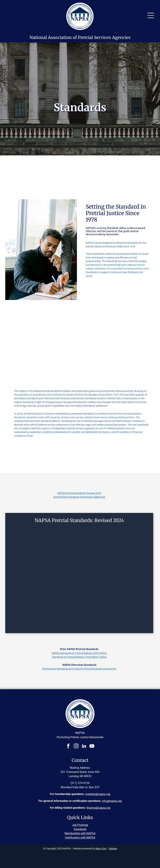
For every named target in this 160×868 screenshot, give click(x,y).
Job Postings (80, 825)
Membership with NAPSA (80, 833)
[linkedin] (84, 747)
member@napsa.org (98, 794)
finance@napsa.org (98, 808)
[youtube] (92, 747)
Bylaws (113, 849)
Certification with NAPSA (80, 838)
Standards (80, 829)
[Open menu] (151, 15)
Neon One (101, 849)
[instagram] (76, 747)
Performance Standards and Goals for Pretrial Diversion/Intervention (79, 669)
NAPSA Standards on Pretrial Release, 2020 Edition (79, 653)
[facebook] (68, 747)
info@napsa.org (112, 801)
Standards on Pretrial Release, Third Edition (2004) (79, 657)
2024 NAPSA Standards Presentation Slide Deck (79, 497)
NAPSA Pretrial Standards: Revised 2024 (79, 493)
